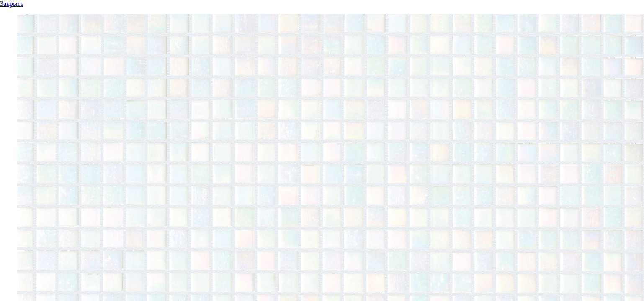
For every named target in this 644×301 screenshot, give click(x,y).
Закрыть (12, 4)
